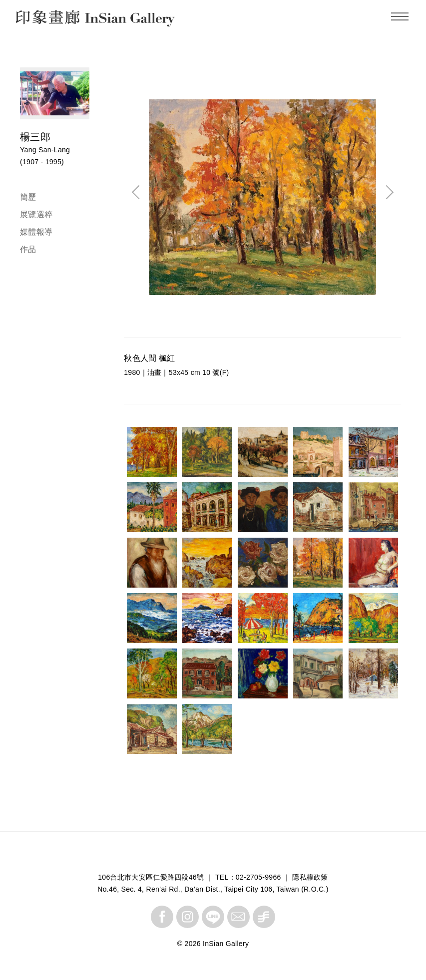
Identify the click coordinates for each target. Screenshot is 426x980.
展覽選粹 (36, 214)
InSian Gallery (54, 20)
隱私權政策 (310, 877)
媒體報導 (36, 232)
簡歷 (28, 197)
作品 (28, 249)
